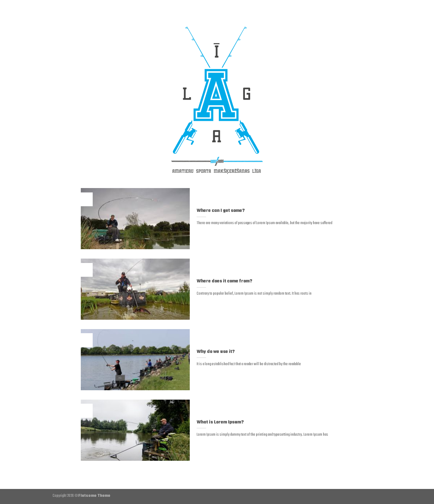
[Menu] (58, 11)
